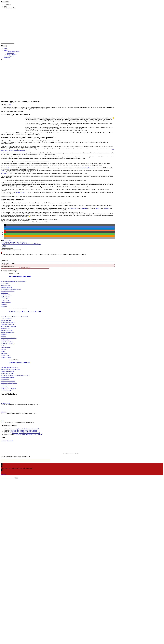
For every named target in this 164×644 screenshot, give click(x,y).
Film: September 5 (5, 379)
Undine (2, 171)
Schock (2, 421)
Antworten (4, 475)
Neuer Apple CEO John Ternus (8, 291)
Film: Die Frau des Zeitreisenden (8, 381)
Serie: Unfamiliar (4, 353)
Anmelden (3, 247)
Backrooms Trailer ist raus (6, 330)
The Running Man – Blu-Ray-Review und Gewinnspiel (25, 429)
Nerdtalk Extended (11, 54)
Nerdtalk (9, 241)
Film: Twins (3, 350)
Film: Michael (4, 306)
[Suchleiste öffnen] (2, 60)
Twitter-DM (84, 208)
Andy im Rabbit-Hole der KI (7, 373)
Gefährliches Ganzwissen (13, 52)
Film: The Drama (4, 293)
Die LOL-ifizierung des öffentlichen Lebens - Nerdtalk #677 (25, 312)
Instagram (106, 208)
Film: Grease (4, 346)
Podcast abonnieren (26, 268)
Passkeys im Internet (5, 299)
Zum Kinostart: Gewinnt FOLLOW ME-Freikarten (15, 242)
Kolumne (4, 241)
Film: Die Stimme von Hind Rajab (8, 389)
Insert (18, 478)
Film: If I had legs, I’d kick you (8, 344)
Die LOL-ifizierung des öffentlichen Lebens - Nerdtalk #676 (14, 317)
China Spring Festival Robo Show (8, 326)
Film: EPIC (3, 351)
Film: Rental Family (5, 297)
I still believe (4, 173)
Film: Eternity (4, 334)
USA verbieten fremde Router (7, 324)
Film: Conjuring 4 (5, 301)
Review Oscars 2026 (5, 328)
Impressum (3, 441)
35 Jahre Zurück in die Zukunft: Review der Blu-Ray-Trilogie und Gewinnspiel (22, 244)
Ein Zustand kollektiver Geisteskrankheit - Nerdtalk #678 (13, 281)
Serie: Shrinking (4, 387)
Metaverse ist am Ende (6, 321)
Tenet (7, 168)
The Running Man (5, 403)
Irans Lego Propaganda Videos (7, 332)
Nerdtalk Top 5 (11, 53)
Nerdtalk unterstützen (10, 8)
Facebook (99, 208)
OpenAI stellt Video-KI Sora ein (8, 323)
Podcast (6, 50)
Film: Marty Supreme (5, 355)
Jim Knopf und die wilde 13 (87, 168)
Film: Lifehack (4, 305)
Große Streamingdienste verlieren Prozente (10, 369)
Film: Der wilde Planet (6, 303)
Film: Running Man (5, 340)
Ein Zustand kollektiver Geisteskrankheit (20, 277)
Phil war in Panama (5, 283)
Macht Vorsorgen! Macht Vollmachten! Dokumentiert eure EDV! (15, 375)
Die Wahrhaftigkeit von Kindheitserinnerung (11, 289)
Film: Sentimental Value (6, 295)
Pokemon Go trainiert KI (6, 287)
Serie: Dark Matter (5, 385)
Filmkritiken (7, 57)
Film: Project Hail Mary (6, 357)
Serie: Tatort (3, 336)
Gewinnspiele (7, 5)
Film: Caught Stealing (6, 348)
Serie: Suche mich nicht (6, 391)
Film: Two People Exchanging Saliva (9, 383)
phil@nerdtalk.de (74, 208)
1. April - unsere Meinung (6, 319)
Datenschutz (10, 441)
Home (5, 49)
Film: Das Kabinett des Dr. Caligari (9, 338)
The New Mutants (20, 192)
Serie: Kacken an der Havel (7, 342)
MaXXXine (4, 412)
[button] (5, 225)
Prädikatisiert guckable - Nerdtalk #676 (20, 363)
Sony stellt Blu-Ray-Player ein (7, 371)
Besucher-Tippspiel (9, 56)
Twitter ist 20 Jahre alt (6, 285)
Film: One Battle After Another (8, 377)
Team (5, 6)
